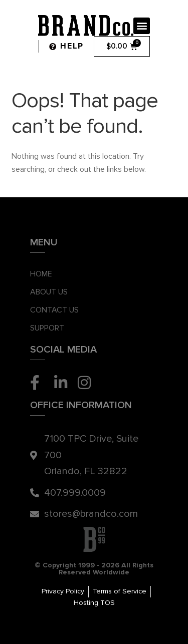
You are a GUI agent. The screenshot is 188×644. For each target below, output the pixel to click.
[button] (142, 26)
